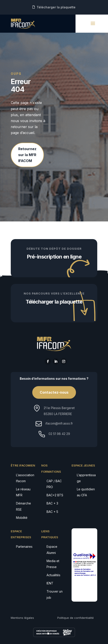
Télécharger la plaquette (56, 7)
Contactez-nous (54, 392)
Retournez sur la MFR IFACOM (27, 155)
